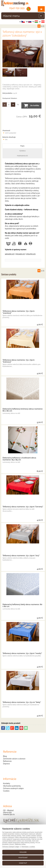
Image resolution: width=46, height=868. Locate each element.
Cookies (6, 791)
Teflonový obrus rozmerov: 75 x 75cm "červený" (23, 507)
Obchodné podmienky (12, 786)
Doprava (6, 764)
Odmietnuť (23, 863)
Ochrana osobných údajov (13, 788)
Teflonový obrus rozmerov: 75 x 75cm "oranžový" (19, 312)
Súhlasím (23, 852)
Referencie (7, 761)
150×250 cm (31, 254)
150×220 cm (20, 254)
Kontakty (7, 783)
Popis (22, 146)
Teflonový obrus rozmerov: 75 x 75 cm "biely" (22, 702)
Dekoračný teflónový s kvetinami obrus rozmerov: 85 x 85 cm (19, 459)
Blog (5, 756)
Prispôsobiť (23, 858)
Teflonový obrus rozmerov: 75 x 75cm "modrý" (22, 653)
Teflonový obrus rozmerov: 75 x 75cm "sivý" (21, 556)
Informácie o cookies (28, 847)
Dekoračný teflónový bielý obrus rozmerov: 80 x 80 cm (22, 605)
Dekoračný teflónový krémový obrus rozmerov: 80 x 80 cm (23, 410)
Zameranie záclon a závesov (14, 759)
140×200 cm (10, 254)
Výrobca (22, 151)
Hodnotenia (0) (22, 156)
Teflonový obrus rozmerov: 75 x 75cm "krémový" (19, 361)
